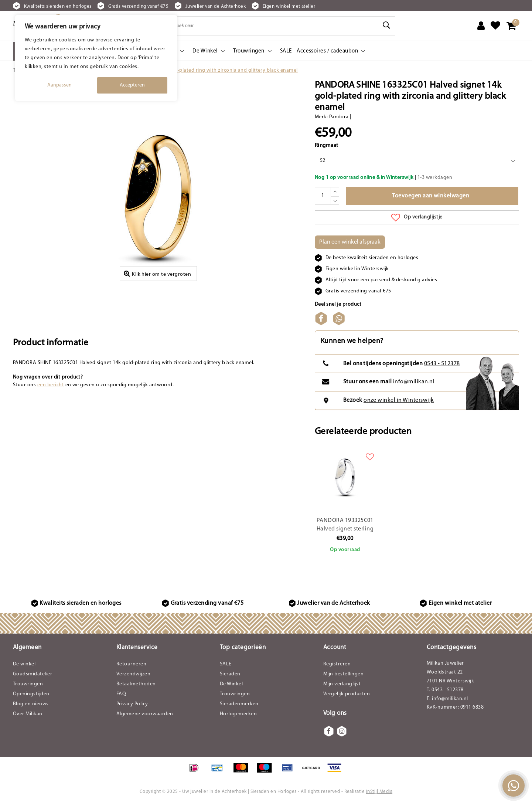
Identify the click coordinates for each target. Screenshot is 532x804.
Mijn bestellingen (343, 674)
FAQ (121, 694)
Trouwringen (28, 684)
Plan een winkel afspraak (350, 242)
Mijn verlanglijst (342, 684)
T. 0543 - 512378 (445, 690)
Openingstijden (31, 694)
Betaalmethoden (136, 684)
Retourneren (131, 664)
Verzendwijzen (133, 674)
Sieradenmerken (239, 704)
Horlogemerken (238, 714)
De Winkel (231, 684)
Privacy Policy (132, 704)
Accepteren (132, 85)
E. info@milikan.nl (447, 699)
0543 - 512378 (442, 364)
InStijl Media (379, 792)
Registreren (337, 664)
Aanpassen (59, 85)
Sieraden (230, 674)
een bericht (51, 385)
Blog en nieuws (31, 704)
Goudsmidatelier (33, 674)
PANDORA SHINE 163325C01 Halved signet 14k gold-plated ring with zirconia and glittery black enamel (178, 70)
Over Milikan (28, 714)
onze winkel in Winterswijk (399, 400)
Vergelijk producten (347, 694)
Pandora (339, 117)
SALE (226, 664)
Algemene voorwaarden (145, 714)
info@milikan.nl (414, 382)
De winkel (24, 664)
